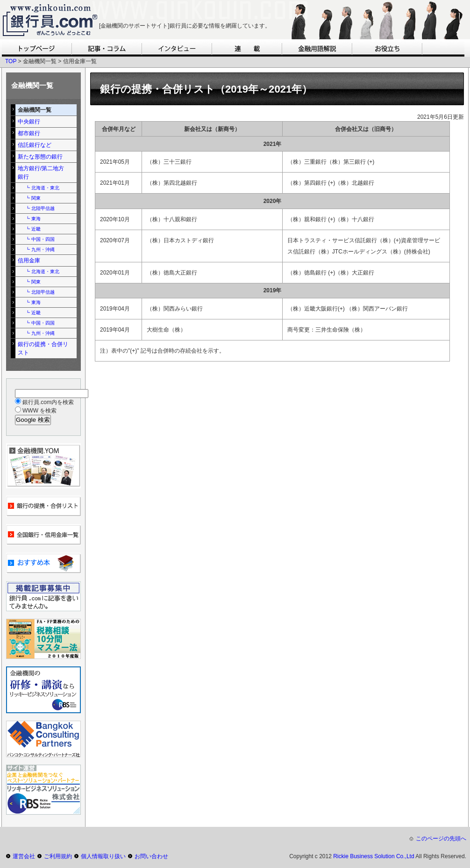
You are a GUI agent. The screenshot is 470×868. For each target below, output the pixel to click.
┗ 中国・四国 (40, 239)
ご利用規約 (58, 856)
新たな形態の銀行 (40, 157)
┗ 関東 (33, 198)
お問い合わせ (151, 856)
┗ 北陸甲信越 (40, 208)
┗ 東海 (33, 219)
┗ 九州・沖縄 (40, 250)
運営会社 (24, 856)
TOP (11, 61)
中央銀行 (29, 122)
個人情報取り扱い (103, 856)
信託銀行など (35, 145)
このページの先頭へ (441, 839)
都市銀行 (29, 133)
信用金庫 (29, 260)
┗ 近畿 (33, 229)
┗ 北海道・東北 (42, 188)
